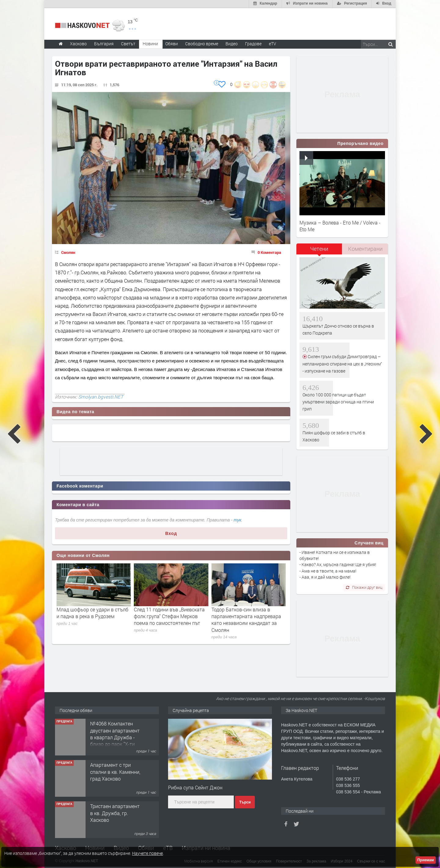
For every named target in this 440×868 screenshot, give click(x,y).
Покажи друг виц (364, 587)
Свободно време (202, 43)
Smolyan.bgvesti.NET (101, 396)
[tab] (319, 251)
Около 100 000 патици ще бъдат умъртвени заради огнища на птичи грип (338, 401)
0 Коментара (269, 252)
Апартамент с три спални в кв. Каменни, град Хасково (115, 771)
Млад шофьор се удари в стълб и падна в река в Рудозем (92, 612)
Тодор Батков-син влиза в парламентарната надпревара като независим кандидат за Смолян (246, 619)
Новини (150, 43)
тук (238, 519)
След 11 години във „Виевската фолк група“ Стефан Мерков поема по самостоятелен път (169, 616)
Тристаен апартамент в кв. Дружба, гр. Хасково (115, 812)
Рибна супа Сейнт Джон (195, 787)
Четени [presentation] (319, 248)
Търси (245, 802)
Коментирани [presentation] (365, 248)
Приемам (426, 860)
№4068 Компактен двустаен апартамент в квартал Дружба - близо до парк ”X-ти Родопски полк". (115, 737)
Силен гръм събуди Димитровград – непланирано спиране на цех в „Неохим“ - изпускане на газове (342, 363)
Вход (171, 533)
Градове (253, 43)
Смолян (68, 252)
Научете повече (147, 853)
